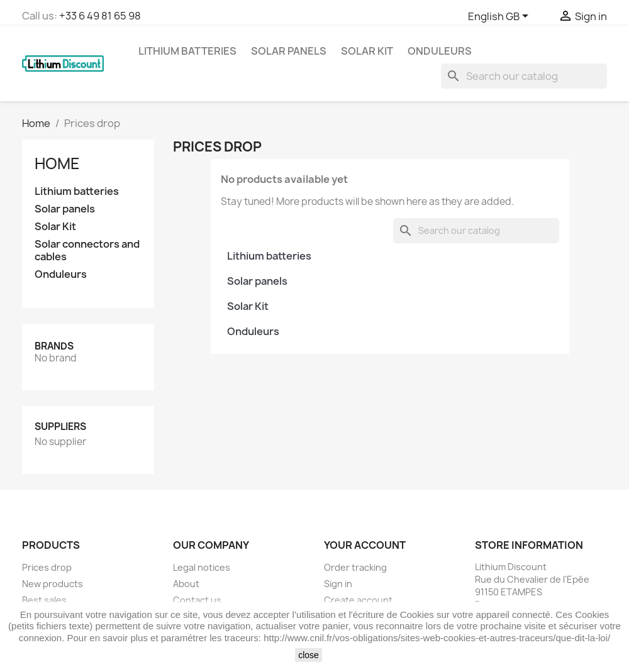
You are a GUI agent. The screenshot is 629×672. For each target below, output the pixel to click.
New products (53, 584)
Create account (358, 600)
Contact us (197, 600)
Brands (54, 346)
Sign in (338, 584)
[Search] (524, 76)
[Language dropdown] (500, 17)
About (186, 584)
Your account (365, 545)
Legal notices (202, 567)
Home (57, 163)
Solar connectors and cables (87, 251)
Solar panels (289, 51)
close (309, 655)
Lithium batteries (187, 51)
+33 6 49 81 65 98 (100, 16)
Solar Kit (367, 51)
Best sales (44, 600)
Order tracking (355, 567)
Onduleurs (440, 51)
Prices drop (47, 567)
